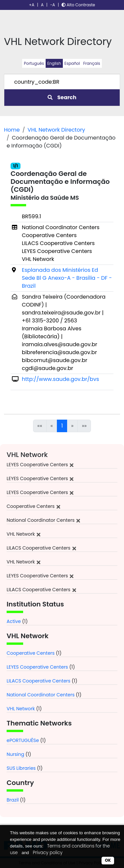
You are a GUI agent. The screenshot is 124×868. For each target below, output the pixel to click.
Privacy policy (48, 853)
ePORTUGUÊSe (23, 740)
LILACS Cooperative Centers (39, 681)
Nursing (15, 754)
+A (32, 5)
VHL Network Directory (56, 130)
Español (72, 63)
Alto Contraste (78, 5)
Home (12, 130)
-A (53, 5)
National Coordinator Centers (41, 695)
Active (14, 621)
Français (92, 63)
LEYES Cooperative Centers (37, 667)
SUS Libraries (21, 768)
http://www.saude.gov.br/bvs (61, 379)
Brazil (13, 800)
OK (108, 860)
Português (34, 63)
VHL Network (21, 709)
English (54, 63)
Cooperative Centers (31, 653)
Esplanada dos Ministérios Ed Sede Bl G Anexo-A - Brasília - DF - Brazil (67, 278)
